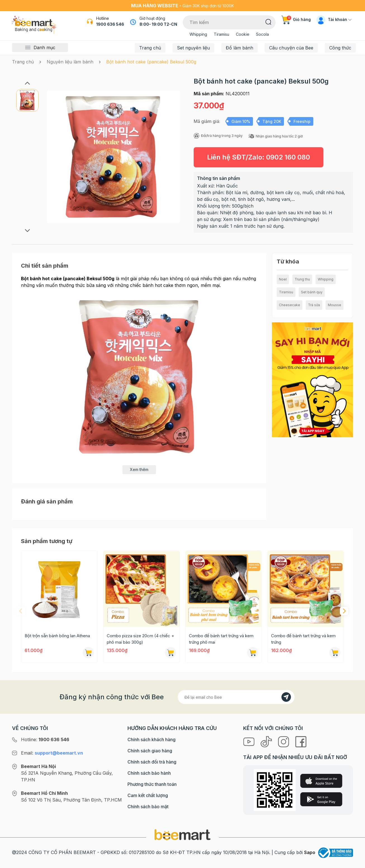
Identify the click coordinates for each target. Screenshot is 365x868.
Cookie (243, 34)
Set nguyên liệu (193, 48)
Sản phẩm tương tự (47, 541)
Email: (52, 753)
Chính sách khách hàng (151, 739)
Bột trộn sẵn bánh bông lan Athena (57, 636)
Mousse (335, 305)
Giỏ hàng (296, 19)
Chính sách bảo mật (148, 807)
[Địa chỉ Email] (236, 697)
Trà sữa (314, 305)
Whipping (198, 34)
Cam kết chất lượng (148, 795)
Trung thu (302, 279)
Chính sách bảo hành (149, 773)
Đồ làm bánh (240, 48)
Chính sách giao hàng (150, 751)
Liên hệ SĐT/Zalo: (259, 157)
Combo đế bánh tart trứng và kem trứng (303, 639)
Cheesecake (290, 305)
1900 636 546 (110, 24)
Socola (262, 34)
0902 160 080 (288, 157)
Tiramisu (221, 34)
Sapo (310, 852)
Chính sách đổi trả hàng (152, 762)
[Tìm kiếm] (268, 22)
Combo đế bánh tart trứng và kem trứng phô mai (221, 639)
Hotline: (45, 739)
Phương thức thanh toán (152, 784)
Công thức (340, 48)
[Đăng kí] (286, 697)
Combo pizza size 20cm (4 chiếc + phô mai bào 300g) (140, 639)
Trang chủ (150, 48)
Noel (283, 279)
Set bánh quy (312, 292)
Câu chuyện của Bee (291, 48)
